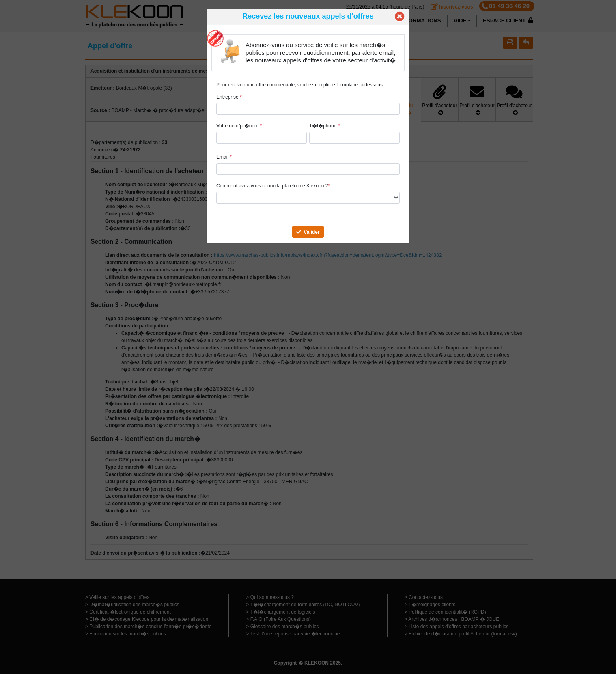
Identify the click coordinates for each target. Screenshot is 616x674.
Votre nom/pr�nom (239, 126)
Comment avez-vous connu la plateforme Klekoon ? (273, 186)
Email (224, 157)
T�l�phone (324, 126)
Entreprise (229, 97)
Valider (308, 232)
